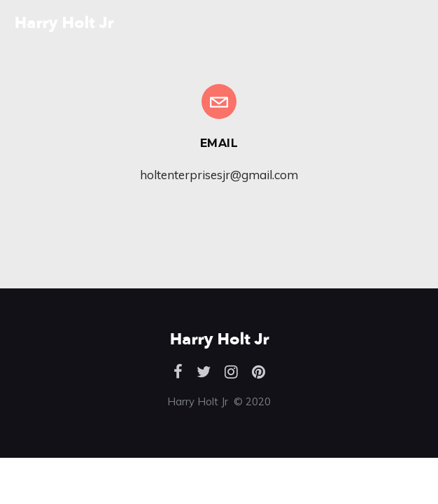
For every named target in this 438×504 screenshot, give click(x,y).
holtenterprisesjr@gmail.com (219, 175)
